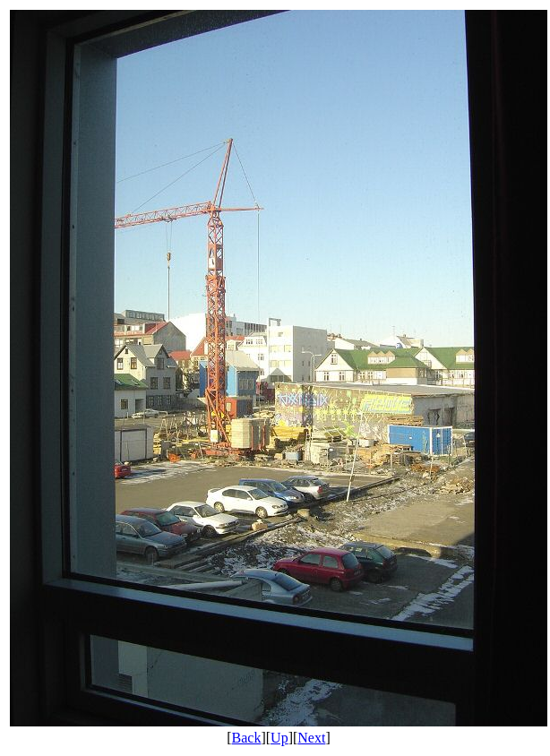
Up (279, 738)
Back (247, 738)
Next (311, 738)
